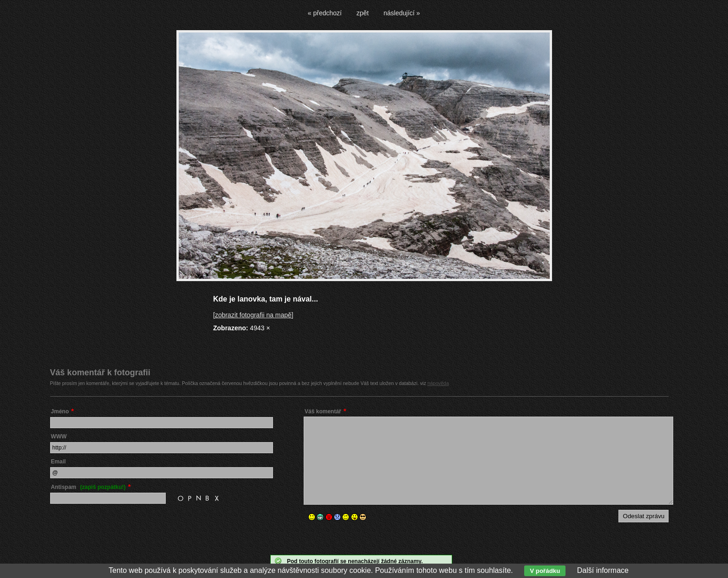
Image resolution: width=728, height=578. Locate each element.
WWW (59, 437)
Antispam (88, 487)
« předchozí (325, 13)
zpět (363, 13)
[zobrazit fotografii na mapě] (253, 315)
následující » (402, 13)
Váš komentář (323, 411)
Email (58, 462)
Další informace (603, 570)
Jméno (60, 411)
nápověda (438, 383)
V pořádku (545, 571)
